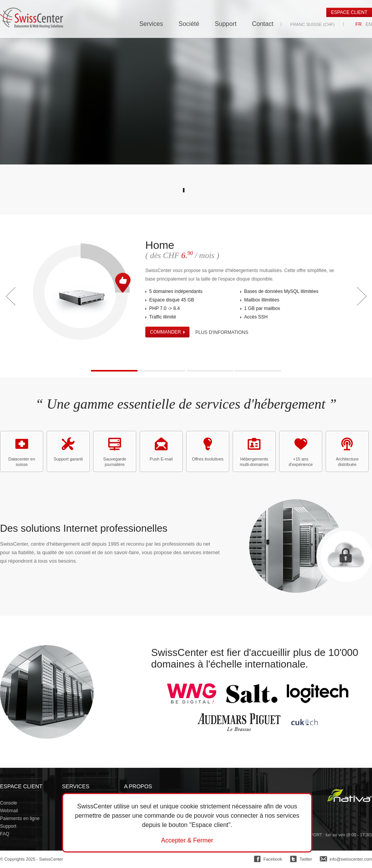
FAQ (5, 834)
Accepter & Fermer (187, 841)
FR (358, 24)
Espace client (349, 12)
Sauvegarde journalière (115, 462)
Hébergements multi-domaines (254, 462)
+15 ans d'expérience (301, 462)
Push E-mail (161, 459)
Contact (263, 24)
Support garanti (68, 459)
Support (226, 24)
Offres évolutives (208, 459)
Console (9, 803)
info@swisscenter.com (351, 859)
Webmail (9, 811)
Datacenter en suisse (22, 462)
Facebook (273, 859)
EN (369, 24)
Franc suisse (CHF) (312, 24)
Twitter (306, 859)
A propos (138, 786)
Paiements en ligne (20, 818)
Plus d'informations (222, 332)
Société (189, 24)
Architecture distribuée (347, 462)
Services (151, 24)
